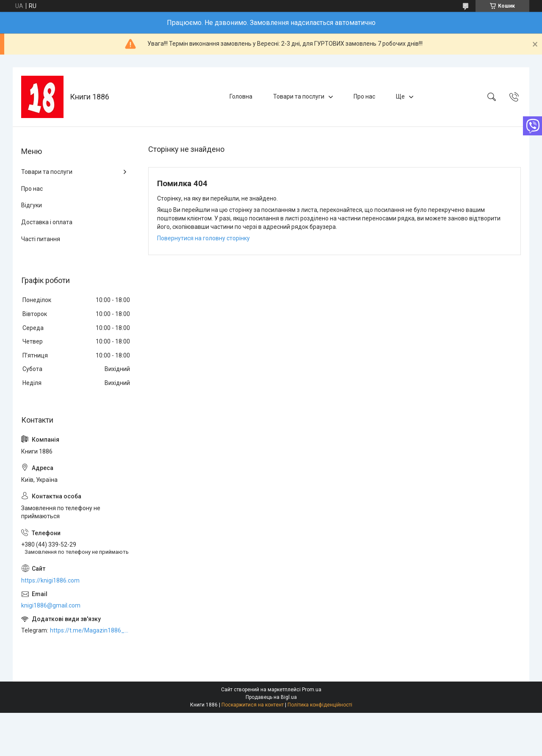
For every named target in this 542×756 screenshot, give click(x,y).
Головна (241, 96)
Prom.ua (312, 690)
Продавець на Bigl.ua (271, 697)
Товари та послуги (299, 96)
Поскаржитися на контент (253, 705)
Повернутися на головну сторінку (203, 238)
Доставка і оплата (47, 222)
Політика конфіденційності (320, 705)
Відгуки (32, 205)
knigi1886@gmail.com (51, 605)
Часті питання (41, 239)
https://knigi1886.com (50, 580)
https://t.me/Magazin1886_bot (91, 630)
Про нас (364, 96)
